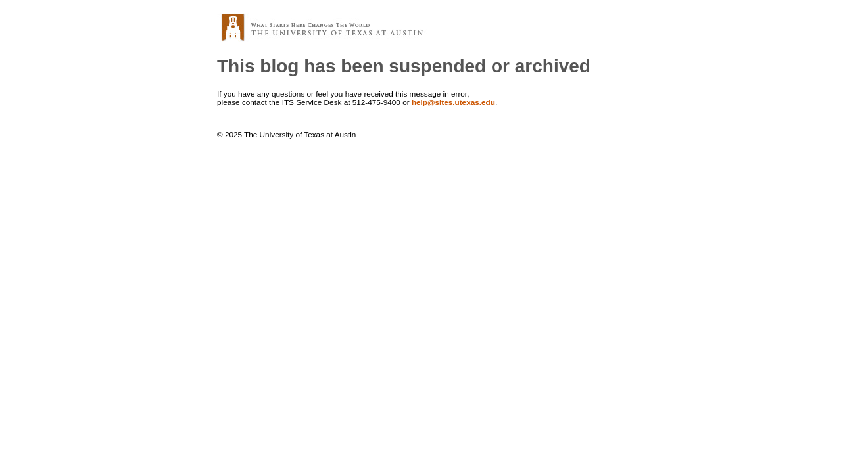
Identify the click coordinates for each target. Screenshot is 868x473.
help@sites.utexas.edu (453, 102)
